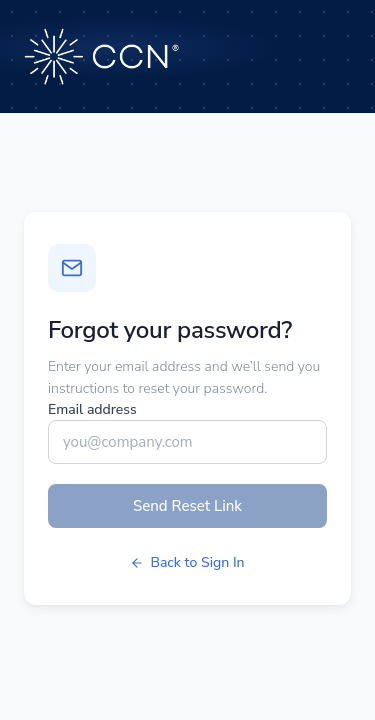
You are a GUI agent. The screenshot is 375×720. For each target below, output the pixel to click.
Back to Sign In (187, 562)
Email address (92, 409)
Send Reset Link (187, 506)
